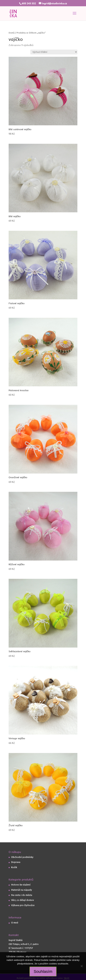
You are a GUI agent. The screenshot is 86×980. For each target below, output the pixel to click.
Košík (14, 867)
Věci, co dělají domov (23, 900)
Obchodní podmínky (22, 857)
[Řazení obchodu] (54, 52)
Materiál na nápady (22, 890)
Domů (12, 33)
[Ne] (82, 966)
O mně (15, 923)
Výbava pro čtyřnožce (23, 905)
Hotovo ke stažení (21, 885)
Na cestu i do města (22, 895)
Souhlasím (43, 971)
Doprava (16, 862)
